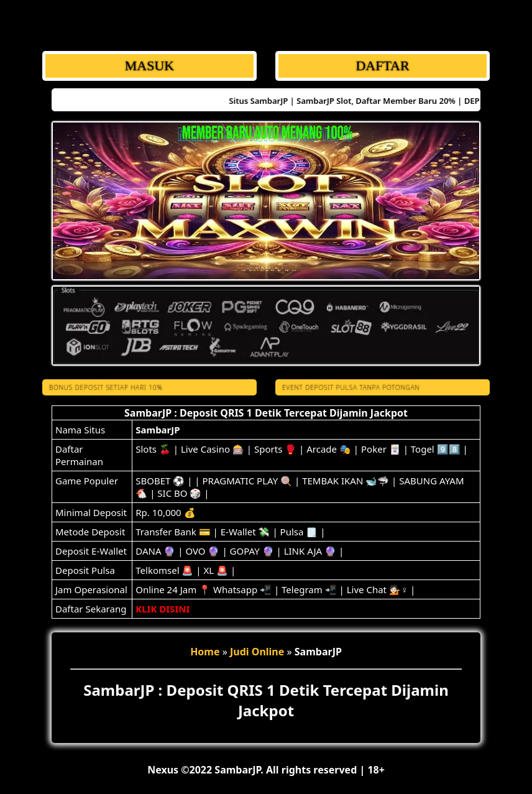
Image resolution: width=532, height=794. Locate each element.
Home (205, 652)
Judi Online (257, 652)
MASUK (149, 66)
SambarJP (158, 430)
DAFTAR (382, 66)
